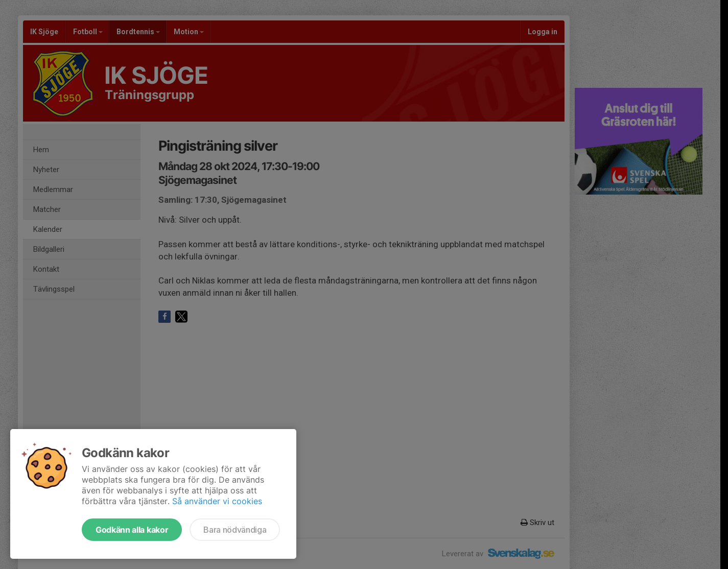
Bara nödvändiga (235, 530)
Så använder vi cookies (217, 501)
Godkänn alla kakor (132, 530)
